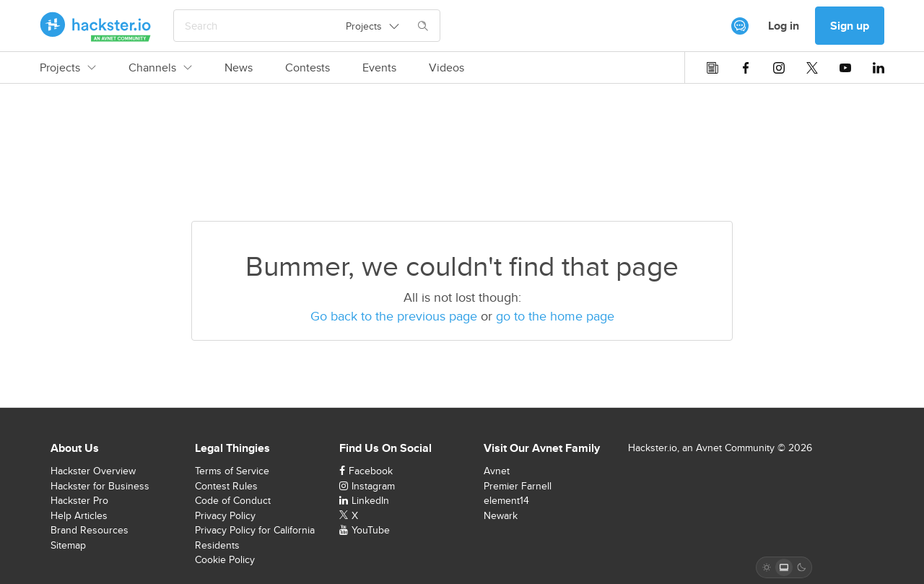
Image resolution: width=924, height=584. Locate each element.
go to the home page (555, 316)
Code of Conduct (233, 500)
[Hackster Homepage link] (96, 26)
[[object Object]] (740, 26)
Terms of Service (232, 471)
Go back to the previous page (394, 316)
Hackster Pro (79, 500)
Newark (501, 515)
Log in (784, 26)
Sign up (850, 26)
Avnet (497, 471)
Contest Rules (226, 486)
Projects (68, 68)
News (239, 68)
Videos (446, 68)
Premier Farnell (518, 486)
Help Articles (79, 515)
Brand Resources (90, 530)
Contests (308, 68)
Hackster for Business (100, 486)
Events (379, 68)
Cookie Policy (225, 559)
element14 (506, 500)
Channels (160, 68)
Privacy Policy (225, 515)
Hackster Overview (93, 471)
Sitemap (68, 545)
